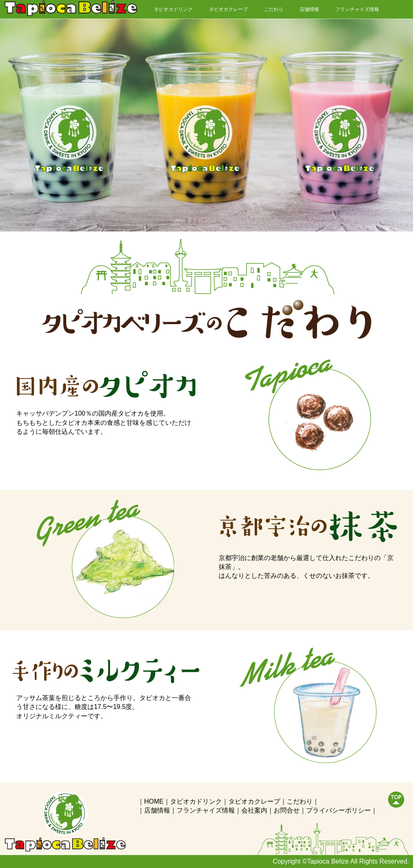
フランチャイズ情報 (357, 9)
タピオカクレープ (228, 9)
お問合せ (287, 810)
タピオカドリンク (173, 9)
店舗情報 (309, 9)
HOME (154, 801)
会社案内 (254, 810)
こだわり (274, 9)
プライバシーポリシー (338, 810)
